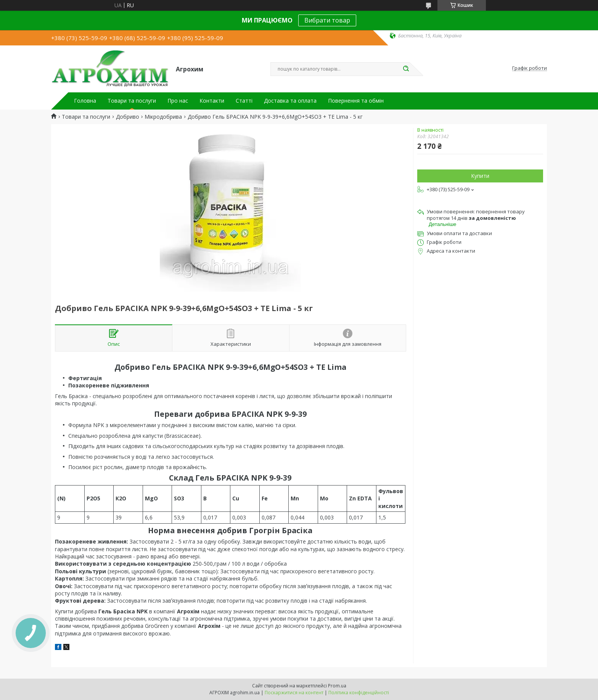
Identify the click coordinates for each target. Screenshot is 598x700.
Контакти (212, 101)
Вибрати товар (327, 20)
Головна (85, 101)
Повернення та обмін (356, 101)
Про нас (178, 101)
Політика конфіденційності (359, 693)
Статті (244, 101)
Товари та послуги (132, 101)
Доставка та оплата (290, 101)
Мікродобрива (163, 117)
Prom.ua (337, 686)
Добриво (128, 117)
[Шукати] (406, 69)
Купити (480, 176)
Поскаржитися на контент (294, 693)
